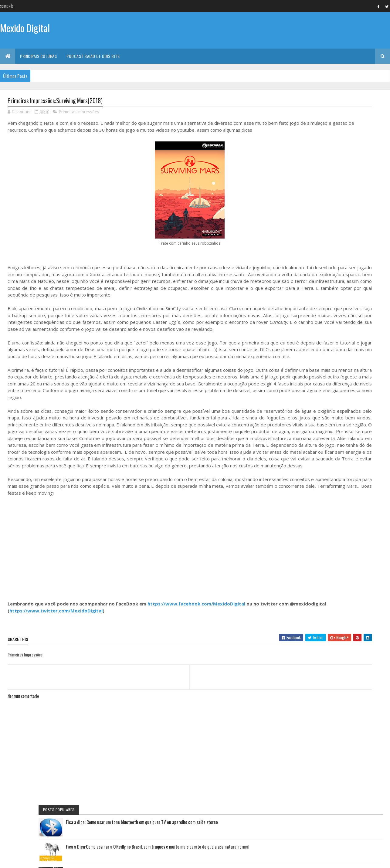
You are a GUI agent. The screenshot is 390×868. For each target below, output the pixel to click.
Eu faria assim (311, 325)
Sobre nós (7, 6)
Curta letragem (313, 376)
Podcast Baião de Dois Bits (93, 56)
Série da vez (310, 305)
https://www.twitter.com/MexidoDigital (104, 667)
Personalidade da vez (316, 459)
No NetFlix (308, 294)
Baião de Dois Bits (314, 346)
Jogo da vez (310, 356)
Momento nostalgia (316, 428)
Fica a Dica (308, 315)
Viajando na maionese (316, 407)
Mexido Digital (25, 30)
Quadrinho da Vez (314, 448)
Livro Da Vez (310, 387)
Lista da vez (309, 397)
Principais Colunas (38, 56)
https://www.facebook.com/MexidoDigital (196, 660)
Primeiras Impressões (79, 114)
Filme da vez (310, 284)
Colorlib (31, 860)
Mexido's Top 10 (312, 417)
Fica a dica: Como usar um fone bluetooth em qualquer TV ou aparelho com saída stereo (351, 122)
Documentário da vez (317, 335)
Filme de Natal (311, 438)
